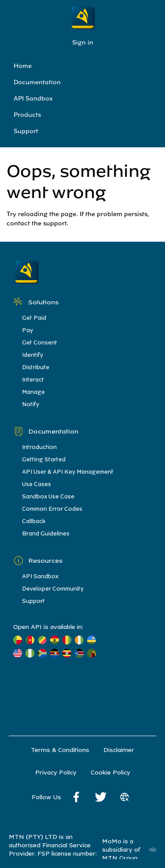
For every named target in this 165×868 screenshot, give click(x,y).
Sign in (83, 43)
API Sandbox (33, 99)
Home (23, 66)
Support (26, 131)
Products (27, 115)
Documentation (37, 82)
